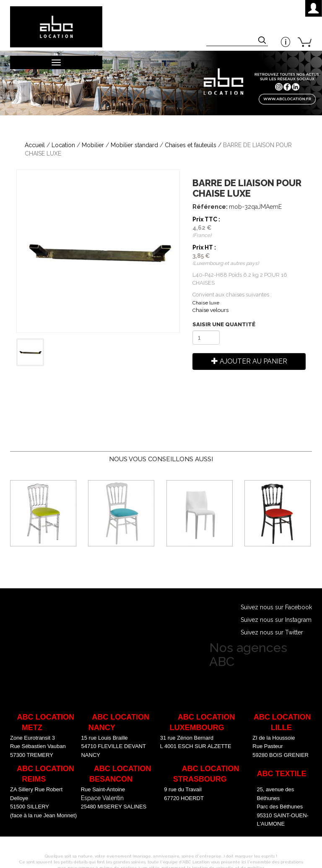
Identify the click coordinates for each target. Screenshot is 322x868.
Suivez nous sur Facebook (276, 607)
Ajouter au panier (249, 361)
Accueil (35, 145)
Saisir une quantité (224, 324)
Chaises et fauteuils (191, 145)
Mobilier (93, 145)
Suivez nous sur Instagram (276, 620)
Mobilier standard (134, 145)
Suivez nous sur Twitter (272, 632)
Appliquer (263, 41)
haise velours (210, 310)
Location (63, 145)
